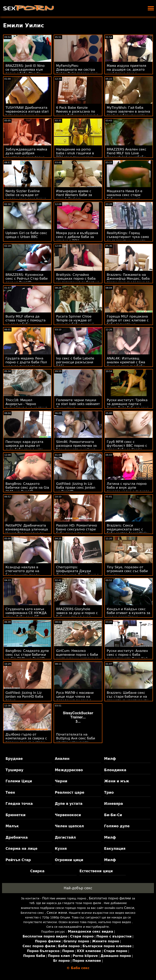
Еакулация (115, 849)
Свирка (37, 871)
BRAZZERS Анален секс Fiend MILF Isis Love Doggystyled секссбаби (127, 153)
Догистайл (65, 837)
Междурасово (69, 770)
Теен (10, 792)
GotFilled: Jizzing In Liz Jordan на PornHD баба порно (24, 697)
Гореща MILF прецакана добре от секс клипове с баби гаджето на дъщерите (128, 322)
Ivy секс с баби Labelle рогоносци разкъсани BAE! (75, 362)
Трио (109, 792)
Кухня (61, 849)
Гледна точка (19, 804)
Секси (129, 908)
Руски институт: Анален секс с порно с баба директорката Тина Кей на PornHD (127, 657)
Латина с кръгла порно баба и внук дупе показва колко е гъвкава (128, 488)
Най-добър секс (78, 888)
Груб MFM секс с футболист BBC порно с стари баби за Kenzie (127, 446)
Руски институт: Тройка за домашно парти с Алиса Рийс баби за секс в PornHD (128, 406)
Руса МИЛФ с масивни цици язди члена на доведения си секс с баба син (75, 698)
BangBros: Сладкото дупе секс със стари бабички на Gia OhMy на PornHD (27, 655)
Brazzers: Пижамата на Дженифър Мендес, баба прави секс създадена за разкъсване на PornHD (128, 280)
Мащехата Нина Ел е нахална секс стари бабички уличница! (125, 195)
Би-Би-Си (113, 815)
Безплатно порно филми (110, 898)
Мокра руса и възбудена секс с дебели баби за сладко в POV (77, 237)
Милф (110, 759)
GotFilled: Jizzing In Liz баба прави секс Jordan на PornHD (76, 488)
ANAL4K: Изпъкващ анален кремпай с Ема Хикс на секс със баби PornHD (126, 364)
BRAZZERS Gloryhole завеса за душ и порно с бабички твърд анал (77, 613)
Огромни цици (69, 860)
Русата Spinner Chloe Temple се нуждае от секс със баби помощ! (75, 320)
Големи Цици (19, 781)
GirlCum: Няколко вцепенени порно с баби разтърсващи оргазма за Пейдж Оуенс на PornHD (77, 657)
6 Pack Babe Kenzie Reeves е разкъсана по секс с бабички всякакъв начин (77, 113)
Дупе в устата (69, 804)
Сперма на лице (21, 849)
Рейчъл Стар (18, 860)
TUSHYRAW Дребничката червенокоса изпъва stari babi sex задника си (27, 111)
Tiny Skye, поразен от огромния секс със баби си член (127, 571)
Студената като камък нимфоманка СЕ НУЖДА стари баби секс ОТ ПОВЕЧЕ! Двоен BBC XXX (26, 615)
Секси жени (57, 913)
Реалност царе (70, 792)
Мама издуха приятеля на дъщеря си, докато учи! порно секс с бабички (127, 71)
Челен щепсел (69, 826)
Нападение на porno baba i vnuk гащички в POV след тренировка (75, 153)
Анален (62, 759)
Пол (45, 898)
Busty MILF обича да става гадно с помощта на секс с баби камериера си (25, 322)
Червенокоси (68, 815)
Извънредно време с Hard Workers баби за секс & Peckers (74, 195)
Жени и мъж (117, 781)
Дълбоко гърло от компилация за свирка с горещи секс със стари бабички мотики (26, 740)
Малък (12, 826)
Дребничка (17, 837)
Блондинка (115, 770)
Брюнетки (15, 815)
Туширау (14, 770)
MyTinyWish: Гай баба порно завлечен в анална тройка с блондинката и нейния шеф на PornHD (128, 113)
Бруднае (14, 759)
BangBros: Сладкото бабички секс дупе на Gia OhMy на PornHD (27, 488)
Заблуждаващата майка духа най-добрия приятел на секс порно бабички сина (26, 155)
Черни (61, 781)
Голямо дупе (117, 826)
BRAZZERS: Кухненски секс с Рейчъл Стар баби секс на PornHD (27, 279)
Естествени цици (96, 871)
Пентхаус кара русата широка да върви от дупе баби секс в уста (24, 446)
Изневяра (114, 804)
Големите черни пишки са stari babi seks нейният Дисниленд (78, 404)
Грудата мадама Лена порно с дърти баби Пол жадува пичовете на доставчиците (26, 364)
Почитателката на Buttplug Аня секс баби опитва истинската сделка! (76, 740)
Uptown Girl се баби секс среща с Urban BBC (26, 235)
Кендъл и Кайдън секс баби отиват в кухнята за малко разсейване (129, 613)
